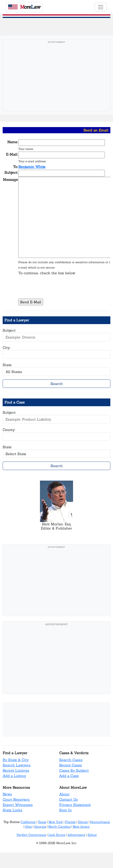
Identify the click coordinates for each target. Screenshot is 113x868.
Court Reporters (16, 799)
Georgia (40, 827)
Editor (92, 835)
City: (7, 348)
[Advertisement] (56, 77)
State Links (12, 810)
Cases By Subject (74, 770)
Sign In (65, 810)
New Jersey (81, 827)
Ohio (28, 827)
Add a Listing (14, 776)
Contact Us (68, 799)
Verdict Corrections (31, 835)
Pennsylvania (100, 822)
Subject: (9, 330)
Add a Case (69, 776)
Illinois (83, 822)
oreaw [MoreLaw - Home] (24, 7)
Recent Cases (71, 765)
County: (9, 430)
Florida (70, 822)
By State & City (16, 760)
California (28, 822)
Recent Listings (16, 770)
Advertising (76, 835)
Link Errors (57, 835)
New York (56, 822)
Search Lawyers (17, 765)
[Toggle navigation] (101, 7)
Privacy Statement (75, 805)
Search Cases (71, 760)
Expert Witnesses (18, 805)
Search (57, 384)
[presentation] (52, 290)
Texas (42, 822)
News (7, 794)
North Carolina (59, 827)
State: (7, 365)
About (64, 794)
